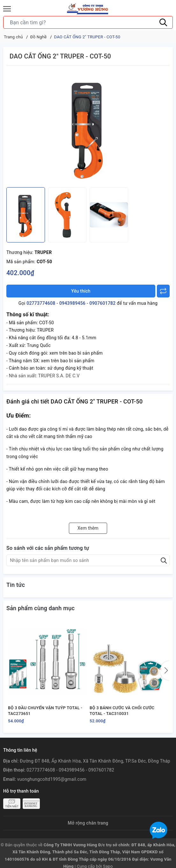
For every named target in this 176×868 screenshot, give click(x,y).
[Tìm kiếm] (163, 22)
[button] (165, 671)
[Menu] (7, 9)
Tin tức (16, 585)
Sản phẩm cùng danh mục (40, 608)
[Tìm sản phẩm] (88, 22)
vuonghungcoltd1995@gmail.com (52, 779)
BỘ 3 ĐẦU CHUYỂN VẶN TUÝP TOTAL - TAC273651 (45, 711)
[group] (88, 128)
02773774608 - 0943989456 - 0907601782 (71, 303)
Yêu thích (81, 291)
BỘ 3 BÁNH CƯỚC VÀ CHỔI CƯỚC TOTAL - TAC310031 (122, 711)
